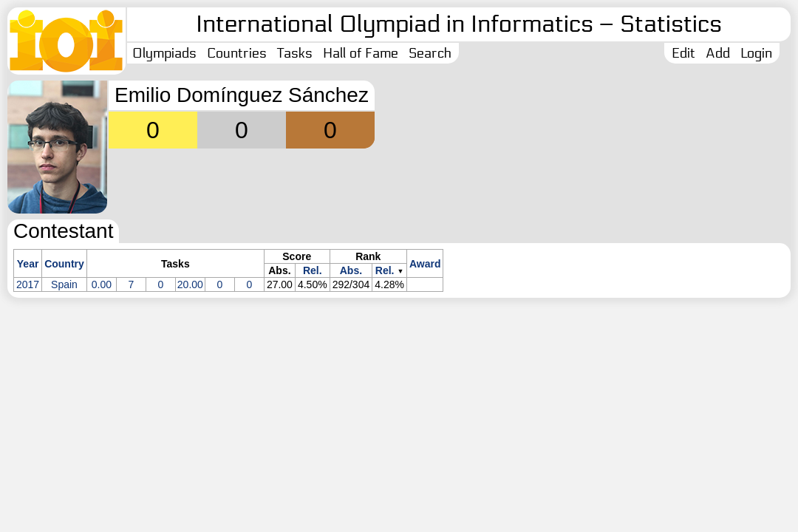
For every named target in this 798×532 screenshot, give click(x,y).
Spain (64, 284)
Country (64, 264)
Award (425, 264)
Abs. (351, 270)
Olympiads (164, 53)
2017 (28, 284)
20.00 (190, 284)
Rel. (313, 270)
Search (430, 53)
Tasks (295, 53)
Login (756, 53)
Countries (237, 53)
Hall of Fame (361, 53)
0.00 (102, 284)
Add (718, 53)
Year (28, 264)
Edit (683, 53)
